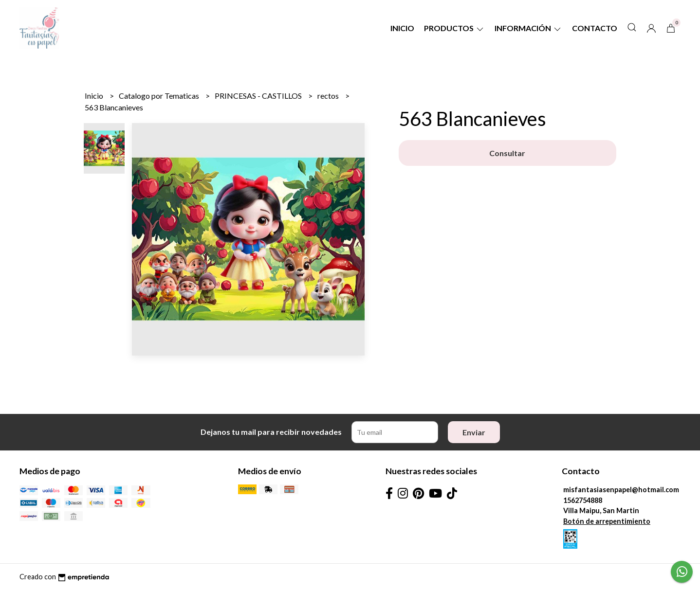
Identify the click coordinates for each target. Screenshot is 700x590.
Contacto (595, 28)
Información (528, 28)
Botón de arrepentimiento (607, 521)
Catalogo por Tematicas (160, 96)
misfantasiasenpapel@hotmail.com (621, 490)
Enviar (474, 432)
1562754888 (583, 500)
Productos (454, 28)
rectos (329, 96)
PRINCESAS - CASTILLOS (259, 96)
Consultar (507, 153)
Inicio (402, 28)
